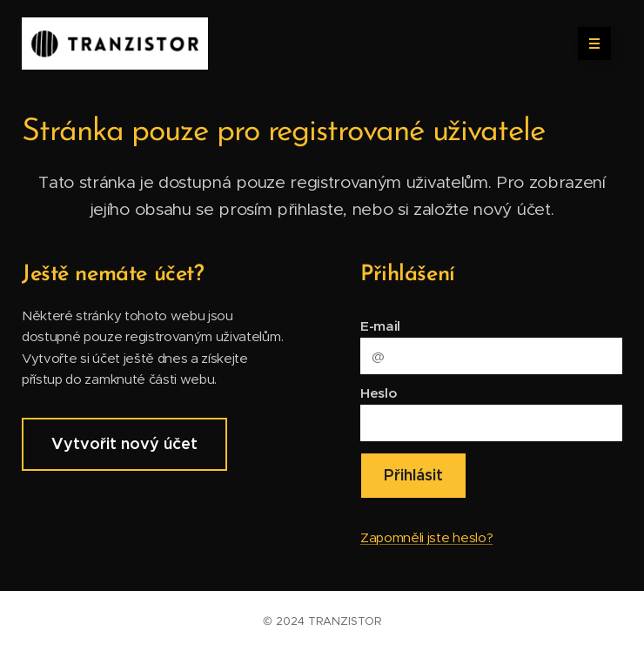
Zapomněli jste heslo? (426, 537)
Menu (589, 44)
